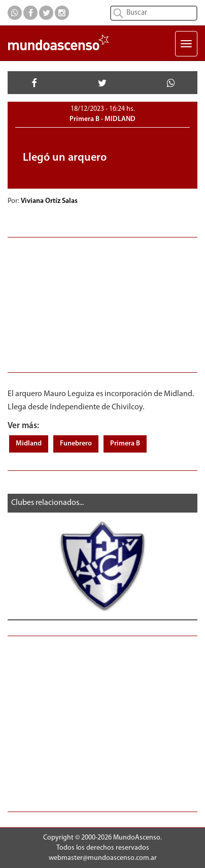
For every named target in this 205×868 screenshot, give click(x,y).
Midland (29, 444)
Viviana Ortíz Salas (50, 201)
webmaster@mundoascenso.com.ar (103, 858)
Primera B (125, 444)
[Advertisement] (102, 304)
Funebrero (76, 444)
